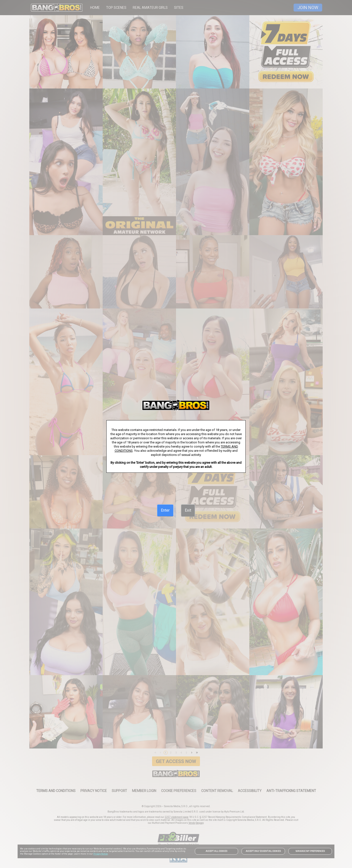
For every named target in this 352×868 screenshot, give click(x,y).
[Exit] (188, 510)
